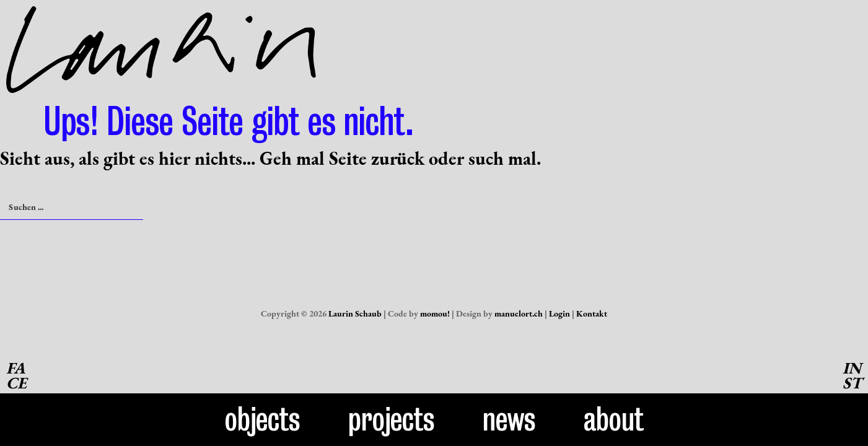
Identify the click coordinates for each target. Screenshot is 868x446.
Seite (348, 158)
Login (559, 313)
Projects (392, 419)
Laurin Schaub (355, 313)
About (614, 419)
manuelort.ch (519, 313)
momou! (435, 313)
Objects (263, 419)
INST (852, 376)
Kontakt (592, 313)
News (509, 419)
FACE (16, 376)
